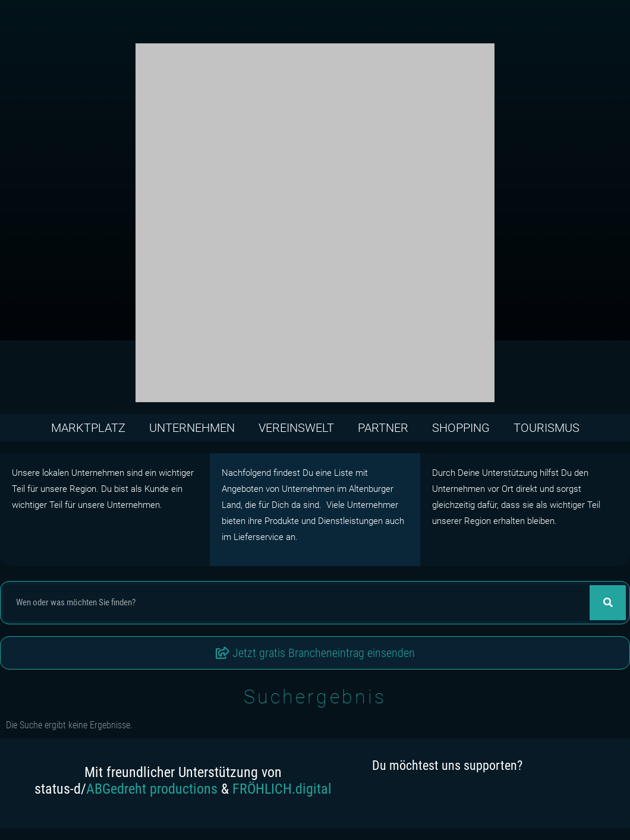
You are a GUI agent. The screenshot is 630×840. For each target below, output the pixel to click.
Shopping (461, 428)
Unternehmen (192, 428)
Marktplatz (88, 428)
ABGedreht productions (152, 789)
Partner (383, 428)
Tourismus (546, 428)
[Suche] (608, 603)
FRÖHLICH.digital (282, 789)
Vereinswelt (296, 428)
